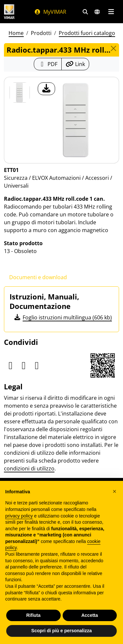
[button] (114, 491)
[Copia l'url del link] (75, 64)
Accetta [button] (90, 615)
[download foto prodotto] (46, 89)
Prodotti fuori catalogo (87, 33)
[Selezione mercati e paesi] (97, 12)
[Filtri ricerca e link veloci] (85, 12)
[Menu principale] (111, 12)
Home (16, 33)
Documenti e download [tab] (38, 277)
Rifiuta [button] (33, 615)
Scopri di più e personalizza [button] (61, 631)
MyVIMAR (50, 12)
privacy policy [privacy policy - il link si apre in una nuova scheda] (19, 516)
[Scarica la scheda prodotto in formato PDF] (48, 64)
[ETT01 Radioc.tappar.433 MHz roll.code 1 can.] (20, 93)
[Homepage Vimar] (9, 12)
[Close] (113, 48)
